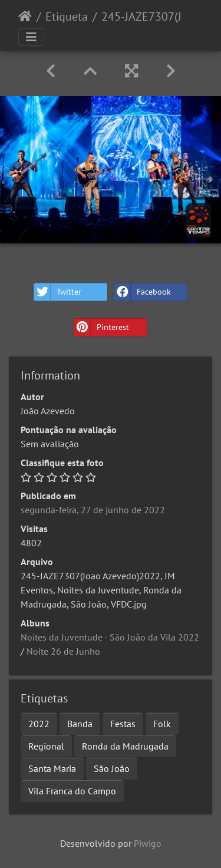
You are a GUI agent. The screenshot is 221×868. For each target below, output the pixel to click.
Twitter (58, 292)
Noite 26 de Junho (63, 651)
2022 (39, 724)
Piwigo (148, 843)
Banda (80, 724)
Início (25, 16)
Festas (123, 724)
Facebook (143, 292)
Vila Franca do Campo (72, 791)
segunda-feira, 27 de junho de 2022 (93, 510)
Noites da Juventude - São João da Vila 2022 (110, 637)
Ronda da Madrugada (125, 746)
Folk (162, 724)
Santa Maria (52, 768)
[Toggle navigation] (31, 37)
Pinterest (102, 327)
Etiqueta (67, 16)
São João (112, 768)
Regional (46, 746)
